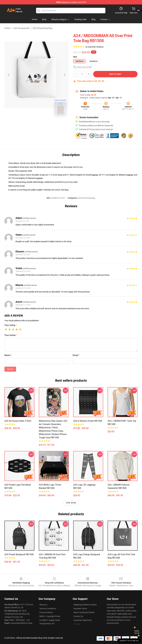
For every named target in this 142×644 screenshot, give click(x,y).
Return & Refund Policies (84, 612)
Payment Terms (80, 609)
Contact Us (78, 616)
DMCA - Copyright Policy (50, 616)
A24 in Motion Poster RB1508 (88, 421)
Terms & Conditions (48, 609)
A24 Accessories (21, 28)
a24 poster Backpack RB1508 (19, 554)
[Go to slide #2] (44, 122)
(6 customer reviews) (94, 47)
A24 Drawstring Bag (43, 28)
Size (75, 57)
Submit (10, 369)
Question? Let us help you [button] (129, 641)
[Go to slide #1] (29, 122)
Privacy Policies (46, 612)
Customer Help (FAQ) (83, 620)
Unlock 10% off (137, 632)
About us (43, 605)
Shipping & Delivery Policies (85, 605)
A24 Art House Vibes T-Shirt (18, 421)
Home (7, 28)
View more (71, 503)
